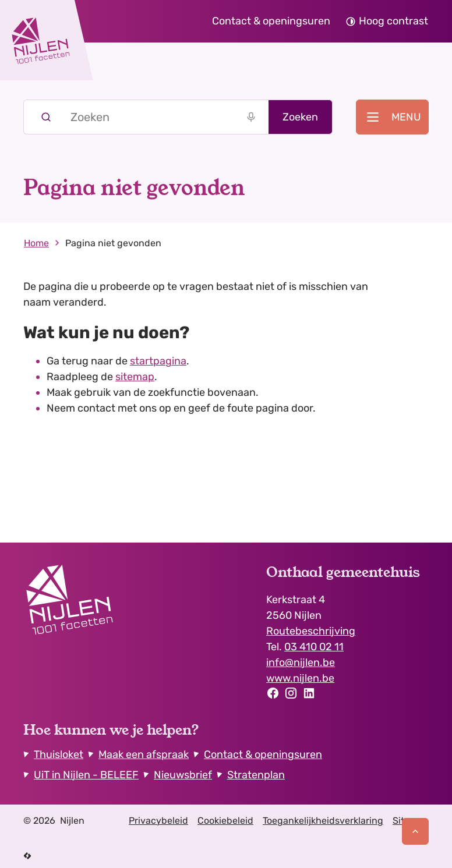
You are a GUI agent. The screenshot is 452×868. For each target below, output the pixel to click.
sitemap (135, 377)
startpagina (158, 361)
